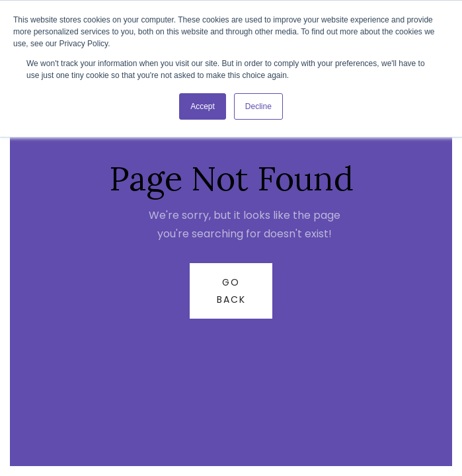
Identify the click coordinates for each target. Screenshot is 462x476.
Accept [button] (203, 106)
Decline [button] (258, 106)
